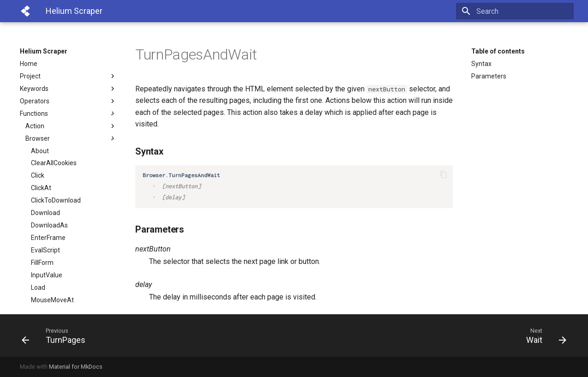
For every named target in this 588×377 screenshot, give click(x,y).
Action (71, 126)
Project (68, 76)
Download (45, 213)
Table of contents (498, 51)
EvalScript (45, 250)
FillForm (42, 263)
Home (29, 64)
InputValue (47, 275)
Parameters (489, 76)
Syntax (481, 64)
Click (38, 175)
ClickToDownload (56, 200)
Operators (68, 101)
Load (38, 287)
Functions (68, 114)
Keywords (68, 89)
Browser (71, 138)
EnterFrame (48, 238)
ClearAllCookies (54, 163)
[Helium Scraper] (25, 11)
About (40, 151)
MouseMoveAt (52, 300)
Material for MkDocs (76, 367)
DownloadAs (49, 225)
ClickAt (41, 188)
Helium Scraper (44, 51)
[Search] (520, 11)
